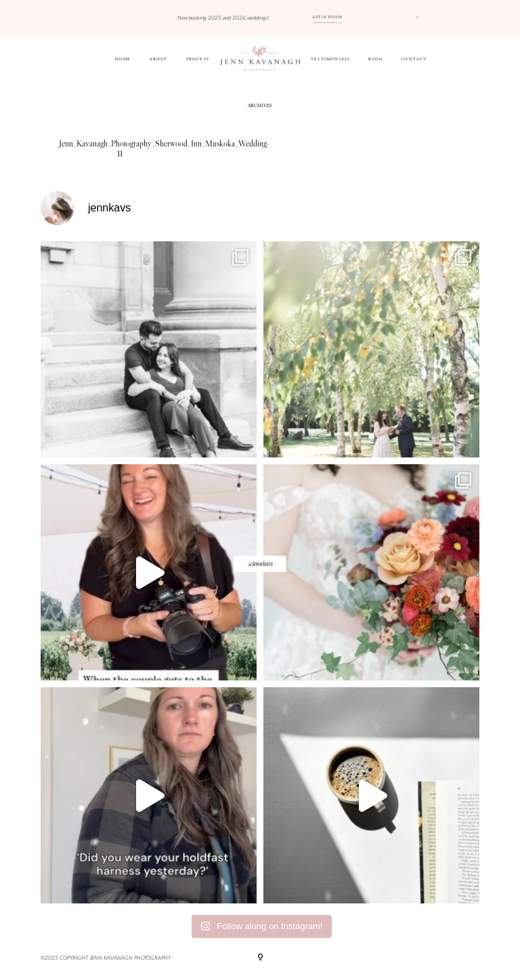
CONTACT (414, 60)
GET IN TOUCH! (327, 18)
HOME (123, 60)
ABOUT (159, 60)
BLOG (375, 60)
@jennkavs (260, 564)
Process (198, 60)
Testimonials (330, 60)
